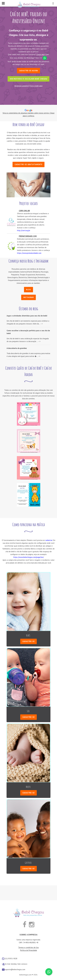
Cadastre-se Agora (28, 71)
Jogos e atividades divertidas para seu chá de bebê (27, 316)
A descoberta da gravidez (17, 348)
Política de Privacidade (29, 950)
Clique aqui (40, 54)
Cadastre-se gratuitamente (29, 164)
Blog (28, 290)
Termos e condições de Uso (28, 947)
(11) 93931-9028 (11, 959)
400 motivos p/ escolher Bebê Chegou (29, 79)
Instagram (28, 297)
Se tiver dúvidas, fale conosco (16, 964)
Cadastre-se (28, 641)
